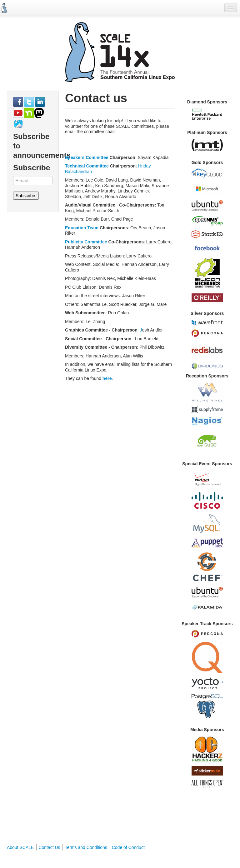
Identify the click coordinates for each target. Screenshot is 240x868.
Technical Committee (87, 166)
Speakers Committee (87, 157)
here (106, 378)
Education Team (82, 228)
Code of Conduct (128, 847)
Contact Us (49, 847)
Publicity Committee (86, 242)
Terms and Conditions (86, 847)
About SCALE (20, 847)
